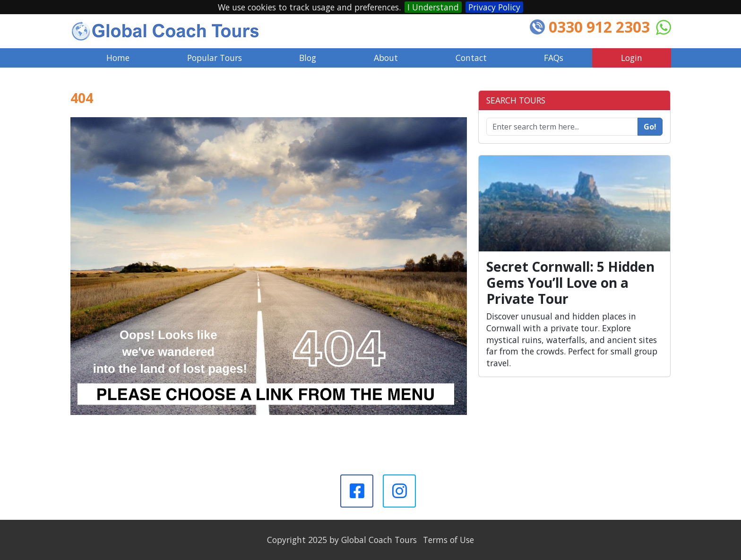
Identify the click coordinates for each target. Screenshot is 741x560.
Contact (471, 58)
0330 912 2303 (599, 27)
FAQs (554, 58)
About (386, 58)
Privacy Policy (494, 7)
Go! (650, 127)
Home (118, 58)
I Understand (433, 7)
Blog (308, 58)
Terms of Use (448, 540)
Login (632, 58)
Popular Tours (215, 58)
